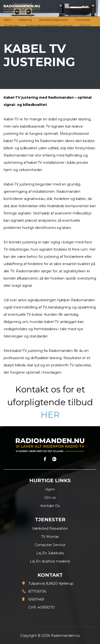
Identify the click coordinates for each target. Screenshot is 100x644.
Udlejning (25, 20)
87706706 (37, 591)
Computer (83, 20)
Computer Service (50, 545)
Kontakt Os (50, 31)
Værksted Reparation (54, 20)
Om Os (85, 25)
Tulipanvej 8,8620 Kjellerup (51, 583)
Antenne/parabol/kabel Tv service (49, 25)
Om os (50, 498)
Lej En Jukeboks (50, 553)
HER (50, 415)
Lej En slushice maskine (50, 561)
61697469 (36, 599)
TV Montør (12, 25)
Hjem (8, 20)
